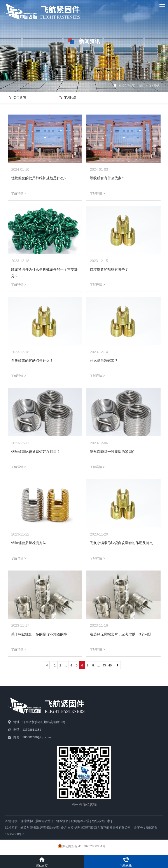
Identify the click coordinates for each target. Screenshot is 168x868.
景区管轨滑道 (44, 821)
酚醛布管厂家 (101, 821)
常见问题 (72, 97)
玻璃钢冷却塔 (80, 821)
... (66, 665)
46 (110, 665)
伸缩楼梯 (27, 821)
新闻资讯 (154, 86)
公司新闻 (22, 97)
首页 (141, 86)
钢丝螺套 (62, 821)
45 (104, 665)
